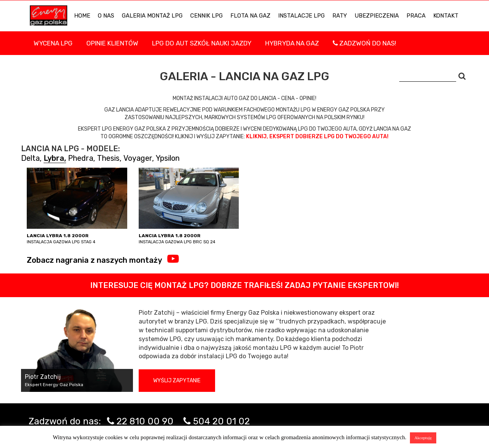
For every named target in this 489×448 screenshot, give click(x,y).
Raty (340, 16)
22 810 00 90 (145, 421)
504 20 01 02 (221, 421)
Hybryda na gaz (292, 43)
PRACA (416, 16)
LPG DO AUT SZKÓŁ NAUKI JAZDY (202, 43)
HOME (82, 16)
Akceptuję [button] (423, 438)
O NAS (106, 16)
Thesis (108, 158)
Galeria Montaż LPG (152, 16)
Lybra (54, 158)
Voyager (138, 158)
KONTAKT (446, 16)
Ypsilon (168, 158)
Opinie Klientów (112, 43)
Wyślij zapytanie (177, 381)
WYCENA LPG (53, 43)
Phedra (81, 158)
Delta (30, 158)
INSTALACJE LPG (301, 16)
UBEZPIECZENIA (377, 16)
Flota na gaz (250, 16)
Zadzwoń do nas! (364, 43)
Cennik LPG (206, 16)
